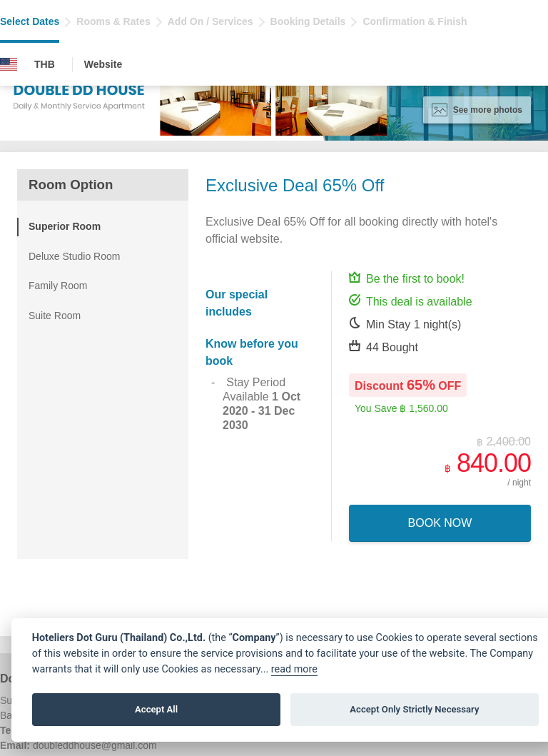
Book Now (440, 523)
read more (294, 669)
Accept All (156, 709)
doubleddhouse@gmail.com (95, 745)
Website (103, 64)
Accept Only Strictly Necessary (414, 709)
